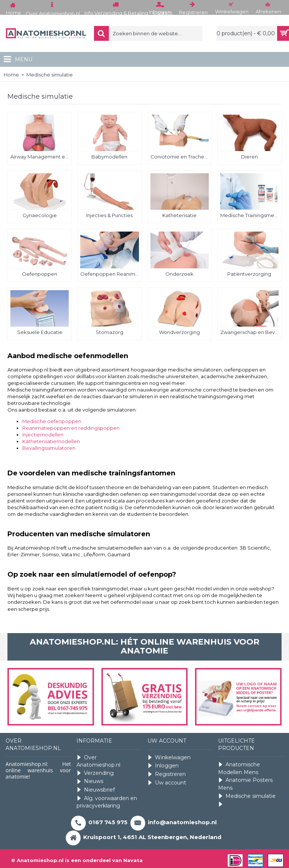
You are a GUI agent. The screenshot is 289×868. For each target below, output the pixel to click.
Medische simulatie (247, 796)
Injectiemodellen (43, 435)
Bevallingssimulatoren (49, 448)
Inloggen (163, 766)
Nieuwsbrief (96, 790)
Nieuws (90, 781)
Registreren (167, 774)
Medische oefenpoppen (52, 421)
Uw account (167, 783)
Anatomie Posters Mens (245, 784)
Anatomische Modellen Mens (239, 768)
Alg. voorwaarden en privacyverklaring (107, 802)
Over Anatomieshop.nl (98, 761)
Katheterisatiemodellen (51, 441)
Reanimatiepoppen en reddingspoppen (71, 428)
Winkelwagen (169, 758)
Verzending (95, 773)
